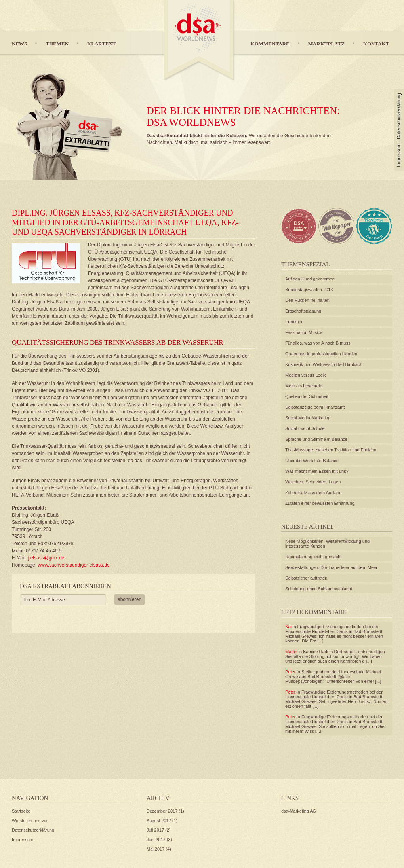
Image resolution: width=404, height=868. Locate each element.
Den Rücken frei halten (307, 300)
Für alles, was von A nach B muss (318, 343)
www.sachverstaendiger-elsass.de (73, 565)
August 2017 (159, 821)
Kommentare (270, 44)
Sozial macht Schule (305, 428)
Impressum (399, 155)
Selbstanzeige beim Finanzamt (315, 407)
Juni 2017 (156, 840)
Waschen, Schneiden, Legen (313, 482)
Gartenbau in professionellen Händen (321, 354)
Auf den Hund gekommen (310, 279)
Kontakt (376, 44)
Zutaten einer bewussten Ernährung (320, 503)
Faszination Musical (304, 332)
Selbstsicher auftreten (306, 578)
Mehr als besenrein (304, 386)
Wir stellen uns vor (30, 821)
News (19, 44)
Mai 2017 (155, 849)
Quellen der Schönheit (307, 396)
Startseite (21, 811)
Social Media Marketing (308, 418)
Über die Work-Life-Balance (312, 461)
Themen (57, 44)
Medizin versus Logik (306, 375)
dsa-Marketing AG (299, 811)
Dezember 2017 (162, 811)
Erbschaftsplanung (303, 311)
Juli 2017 (155, 830)
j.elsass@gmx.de (45, 558)
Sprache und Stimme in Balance (316, 439)
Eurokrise (294, 322)
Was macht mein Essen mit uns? (317, 471)
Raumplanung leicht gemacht (313, 557)
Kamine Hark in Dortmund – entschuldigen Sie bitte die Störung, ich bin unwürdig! (335, 654)
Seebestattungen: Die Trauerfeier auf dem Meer (331, 567)
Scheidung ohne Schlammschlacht (319, 589)
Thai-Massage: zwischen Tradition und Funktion (331, 450)
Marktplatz (326, 44)
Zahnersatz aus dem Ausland (313, 493)
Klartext (102, 44)
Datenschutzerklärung (399, 116)
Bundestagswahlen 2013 (309, 290)
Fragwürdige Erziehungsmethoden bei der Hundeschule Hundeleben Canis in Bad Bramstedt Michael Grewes (334, 631)
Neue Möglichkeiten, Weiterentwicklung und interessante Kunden (327, 544)
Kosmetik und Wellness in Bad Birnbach (324, 364)
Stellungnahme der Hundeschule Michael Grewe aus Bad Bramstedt (333, 674)
